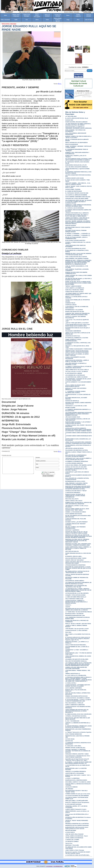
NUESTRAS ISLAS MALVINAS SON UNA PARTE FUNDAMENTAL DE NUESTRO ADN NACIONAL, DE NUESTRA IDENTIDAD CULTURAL (78, 488)
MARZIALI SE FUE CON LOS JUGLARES (76, 467)
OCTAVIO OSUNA (70, 739)
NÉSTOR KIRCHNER (71, 830)
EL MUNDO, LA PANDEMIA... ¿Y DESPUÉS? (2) (78, 234)
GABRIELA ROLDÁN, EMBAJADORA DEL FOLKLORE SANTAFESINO (76, 668)
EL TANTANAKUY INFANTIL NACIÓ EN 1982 (77, 193)
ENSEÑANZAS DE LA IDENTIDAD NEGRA (76, 780)
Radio (16, 20)
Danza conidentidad (47, 15)
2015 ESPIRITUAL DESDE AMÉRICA (75, 581)
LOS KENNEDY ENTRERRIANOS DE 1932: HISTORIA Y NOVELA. (76, 469)
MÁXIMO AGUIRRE (70, 408)
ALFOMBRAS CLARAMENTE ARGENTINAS (77, 461)
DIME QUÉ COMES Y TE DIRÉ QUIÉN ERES (77, 801)
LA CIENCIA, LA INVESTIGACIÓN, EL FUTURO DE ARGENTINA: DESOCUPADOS (78, 367)
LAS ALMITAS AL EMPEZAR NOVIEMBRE (76, 195)
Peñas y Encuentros (5, 20)
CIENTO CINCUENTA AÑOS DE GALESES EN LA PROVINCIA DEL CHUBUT (78, 563)
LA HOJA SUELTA (70, 832)
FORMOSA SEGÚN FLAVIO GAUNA (75, 178)
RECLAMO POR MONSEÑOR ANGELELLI (76, 661)
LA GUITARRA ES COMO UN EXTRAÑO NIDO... (78, 855)
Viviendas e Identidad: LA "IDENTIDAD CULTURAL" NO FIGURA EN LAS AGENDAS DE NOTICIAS (78, 751)
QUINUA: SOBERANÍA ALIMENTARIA (75, 705)
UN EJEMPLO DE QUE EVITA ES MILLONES (77, 659)
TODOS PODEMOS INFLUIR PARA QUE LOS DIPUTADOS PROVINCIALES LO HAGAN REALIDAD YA (77, 711)
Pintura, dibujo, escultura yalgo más (58, 20)
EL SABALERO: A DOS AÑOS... (74, 746)
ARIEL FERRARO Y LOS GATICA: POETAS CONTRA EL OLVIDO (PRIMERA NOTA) (76, 484)
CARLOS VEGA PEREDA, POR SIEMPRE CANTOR (78, 465)
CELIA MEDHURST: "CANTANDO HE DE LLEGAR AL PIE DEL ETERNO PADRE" (78, 380)
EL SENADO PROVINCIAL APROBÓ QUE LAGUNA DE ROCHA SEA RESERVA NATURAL (78, 727)
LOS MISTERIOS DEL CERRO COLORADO (76, 377)
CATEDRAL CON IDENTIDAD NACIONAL (76, 716)
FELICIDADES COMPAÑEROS (73, 331)
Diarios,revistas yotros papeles (37, 15)
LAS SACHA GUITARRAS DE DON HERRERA (77, 796)
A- (61, 84)
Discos (68, 15)
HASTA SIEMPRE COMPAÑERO (74, 688)
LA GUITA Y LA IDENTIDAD (72, 778)
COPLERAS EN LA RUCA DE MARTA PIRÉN (77, 199)
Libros (37, 20)
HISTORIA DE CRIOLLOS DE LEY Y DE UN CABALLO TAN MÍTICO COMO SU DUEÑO (76, 533)
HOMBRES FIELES (70, 303)
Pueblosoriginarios (78, 15)
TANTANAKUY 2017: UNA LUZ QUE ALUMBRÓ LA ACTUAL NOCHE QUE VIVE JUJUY (78, 459)
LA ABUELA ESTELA (71, 683)
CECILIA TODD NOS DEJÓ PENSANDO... (76, 645)
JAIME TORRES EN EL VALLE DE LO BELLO (77, 370)
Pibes (78, 20)
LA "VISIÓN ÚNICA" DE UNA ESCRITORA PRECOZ (79, 612)
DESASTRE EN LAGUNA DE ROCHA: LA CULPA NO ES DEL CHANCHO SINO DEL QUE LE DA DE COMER (78, 568)
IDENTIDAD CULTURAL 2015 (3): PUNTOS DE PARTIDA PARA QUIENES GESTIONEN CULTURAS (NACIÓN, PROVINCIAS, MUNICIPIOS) (79, 536)
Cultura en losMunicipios (27, 15)
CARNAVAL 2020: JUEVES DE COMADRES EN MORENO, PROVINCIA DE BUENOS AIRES (77, 314)
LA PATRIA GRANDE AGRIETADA (74, 463)
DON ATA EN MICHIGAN (72, 144)
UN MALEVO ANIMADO (71, 787)
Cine (27, 20)
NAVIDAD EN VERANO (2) (72, 401)
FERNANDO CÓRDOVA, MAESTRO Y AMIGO (77, 754)
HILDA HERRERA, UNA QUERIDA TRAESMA (77, 259)
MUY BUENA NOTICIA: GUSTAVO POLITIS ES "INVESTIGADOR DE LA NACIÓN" (77, 572)
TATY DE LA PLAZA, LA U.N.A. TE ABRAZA (77, 372)
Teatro (47, 20)
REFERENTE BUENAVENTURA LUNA (75, 616)
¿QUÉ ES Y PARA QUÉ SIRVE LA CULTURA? (77, 323)
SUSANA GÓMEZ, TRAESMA (73, 189)
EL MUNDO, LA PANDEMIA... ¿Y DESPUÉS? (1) (78, 235)
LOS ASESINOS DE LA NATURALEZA (75, 375)
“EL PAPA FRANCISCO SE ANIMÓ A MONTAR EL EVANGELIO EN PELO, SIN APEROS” (78, 124)
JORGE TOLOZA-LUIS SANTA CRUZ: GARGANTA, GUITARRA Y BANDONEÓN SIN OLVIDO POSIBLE (78, 443)
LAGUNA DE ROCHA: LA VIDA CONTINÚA (76, 630)
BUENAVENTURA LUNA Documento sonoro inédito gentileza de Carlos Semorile (77, 828)
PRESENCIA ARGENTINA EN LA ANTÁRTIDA (77, 824)
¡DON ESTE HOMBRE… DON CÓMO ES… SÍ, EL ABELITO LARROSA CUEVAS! (78, 184)
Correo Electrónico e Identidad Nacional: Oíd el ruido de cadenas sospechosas (78, 756)
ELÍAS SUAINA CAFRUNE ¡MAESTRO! (75, 240)
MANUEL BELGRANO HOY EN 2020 (75, 312)
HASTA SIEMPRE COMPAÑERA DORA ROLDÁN (78, 197)
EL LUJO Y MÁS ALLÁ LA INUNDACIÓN (76, 675)
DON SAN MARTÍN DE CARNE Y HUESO (76, 558)
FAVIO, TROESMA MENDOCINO (74, 734)
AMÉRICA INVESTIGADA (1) (73, 674)
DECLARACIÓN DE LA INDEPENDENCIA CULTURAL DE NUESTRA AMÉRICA (76, 456)
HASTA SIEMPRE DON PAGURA (74, 514)
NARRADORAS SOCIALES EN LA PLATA (76, 165)
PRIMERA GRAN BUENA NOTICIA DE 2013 (76, 696)
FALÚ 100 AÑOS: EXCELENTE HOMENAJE (77, 167)
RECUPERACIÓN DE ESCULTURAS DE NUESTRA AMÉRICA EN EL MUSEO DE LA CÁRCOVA (78, 609)
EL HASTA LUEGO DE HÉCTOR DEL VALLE (77, 118)
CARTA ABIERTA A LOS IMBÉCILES (75, 288)
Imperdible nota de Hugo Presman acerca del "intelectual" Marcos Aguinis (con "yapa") (77, 760)
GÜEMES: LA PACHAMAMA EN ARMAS (76, 512)
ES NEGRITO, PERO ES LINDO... (74, 556)
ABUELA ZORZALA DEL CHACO (74, 501)
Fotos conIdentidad (89, 15)
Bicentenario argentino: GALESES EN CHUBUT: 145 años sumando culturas (78, 853)
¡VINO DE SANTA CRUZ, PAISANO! (74, 834)
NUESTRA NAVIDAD (71, 226)
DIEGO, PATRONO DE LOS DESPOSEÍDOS (76, 143)
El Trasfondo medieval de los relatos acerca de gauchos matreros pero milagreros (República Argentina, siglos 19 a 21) (78, 639)
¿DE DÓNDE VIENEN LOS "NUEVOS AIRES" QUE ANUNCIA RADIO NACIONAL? (78, 294)
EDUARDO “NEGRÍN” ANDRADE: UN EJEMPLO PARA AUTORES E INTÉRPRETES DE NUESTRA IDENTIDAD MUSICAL (78, 222)
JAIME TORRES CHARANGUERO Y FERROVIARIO (79, 349)
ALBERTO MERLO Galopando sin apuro (76, 809)
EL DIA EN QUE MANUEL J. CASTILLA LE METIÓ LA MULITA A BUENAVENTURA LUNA (78, 700)
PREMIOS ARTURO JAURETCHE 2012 (75, 748)
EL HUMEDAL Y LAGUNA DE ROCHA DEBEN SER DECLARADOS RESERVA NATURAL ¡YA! (78, 763)
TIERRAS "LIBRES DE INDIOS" (73, 286)
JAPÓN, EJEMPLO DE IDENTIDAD (74, 838)
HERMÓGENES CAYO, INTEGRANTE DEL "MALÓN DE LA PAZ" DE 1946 (76, 586)
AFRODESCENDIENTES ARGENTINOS (75, 565)
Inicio (5, 15)
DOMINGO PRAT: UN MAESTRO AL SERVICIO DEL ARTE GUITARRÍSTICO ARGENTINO (79, 503)
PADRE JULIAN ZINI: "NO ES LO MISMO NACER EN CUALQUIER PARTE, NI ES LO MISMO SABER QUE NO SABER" (78, 283)
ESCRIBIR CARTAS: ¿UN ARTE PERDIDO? (77, 522)
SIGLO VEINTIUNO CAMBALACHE (74, 599)
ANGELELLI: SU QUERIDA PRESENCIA (76, 772)
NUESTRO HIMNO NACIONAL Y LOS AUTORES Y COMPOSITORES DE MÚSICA (78, 423)
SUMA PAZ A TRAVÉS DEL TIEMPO (75, 290)
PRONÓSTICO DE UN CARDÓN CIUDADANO (77, 826)
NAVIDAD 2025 (69, 120)
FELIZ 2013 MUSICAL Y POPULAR (74, 703)
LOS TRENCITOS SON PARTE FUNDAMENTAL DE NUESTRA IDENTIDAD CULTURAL (78, 583)
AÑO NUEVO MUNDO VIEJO (73, 417)
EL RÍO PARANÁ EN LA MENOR (74, 373)
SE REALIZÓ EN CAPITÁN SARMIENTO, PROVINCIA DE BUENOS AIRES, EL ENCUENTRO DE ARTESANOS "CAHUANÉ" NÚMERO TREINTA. (78, 430)
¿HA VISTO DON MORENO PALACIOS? (76, 249)
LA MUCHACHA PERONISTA (73, 493)
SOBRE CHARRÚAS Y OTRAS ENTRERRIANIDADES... (73, 340)
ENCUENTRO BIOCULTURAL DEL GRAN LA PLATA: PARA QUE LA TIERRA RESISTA (77, 215)
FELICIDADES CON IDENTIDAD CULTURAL (77, 450)
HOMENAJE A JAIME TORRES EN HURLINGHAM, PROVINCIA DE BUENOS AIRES (78, 206)
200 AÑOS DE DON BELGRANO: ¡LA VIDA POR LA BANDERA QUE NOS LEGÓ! (78, 279)
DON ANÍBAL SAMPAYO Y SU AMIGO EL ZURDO (78, 782)
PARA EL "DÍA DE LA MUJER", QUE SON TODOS (78, 624)
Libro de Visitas (89, 20)
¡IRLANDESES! (69, 789)
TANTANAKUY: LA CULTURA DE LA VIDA (76, 406)
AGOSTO (68, 607)
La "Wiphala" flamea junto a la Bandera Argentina (78, 732)
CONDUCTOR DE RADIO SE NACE (74, 292)
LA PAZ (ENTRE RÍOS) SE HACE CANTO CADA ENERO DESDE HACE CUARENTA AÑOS (78, 325)
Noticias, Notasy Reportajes (16, 15)
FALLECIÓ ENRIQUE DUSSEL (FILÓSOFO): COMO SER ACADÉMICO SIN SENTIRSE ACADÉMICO (78, 159)
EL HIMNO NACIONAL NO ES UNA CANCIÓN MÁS (78, 714)
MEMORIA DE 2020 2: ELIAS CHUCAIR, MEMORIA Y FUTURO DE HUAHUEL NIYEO (78, 254)
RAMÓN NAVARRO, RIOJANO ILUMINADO (76, 122)
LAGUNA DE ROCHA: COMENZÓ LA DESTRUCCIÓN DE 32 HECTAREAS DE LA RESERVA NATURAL (76, 602)
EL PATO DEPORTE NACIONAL (74, 804)
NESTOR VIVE (69, 741)
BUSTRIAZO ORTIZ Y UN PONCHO (74, 614)
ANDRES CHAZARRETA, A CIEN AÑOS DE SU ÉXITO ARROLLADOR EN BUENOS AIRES (77, 219)
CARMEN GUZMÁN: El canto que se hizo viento (78, 794)
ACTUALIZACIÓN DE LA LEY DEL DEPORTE (77, 593)
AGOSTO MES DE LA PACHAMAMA (75, 773)
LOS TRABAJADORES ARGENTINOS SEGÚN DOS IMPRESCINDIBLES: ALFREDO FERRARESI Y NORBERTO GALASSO (78, 414)
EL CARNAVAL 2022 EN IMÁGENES (75, 208)
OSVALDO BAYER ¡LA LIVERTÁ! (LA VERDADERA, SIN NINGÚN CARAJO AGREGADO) (78, 128)
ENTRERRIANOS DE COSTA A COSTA (75, 481)
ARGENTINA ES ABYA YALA (73, 336)
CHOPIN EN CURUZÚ (71, 305)
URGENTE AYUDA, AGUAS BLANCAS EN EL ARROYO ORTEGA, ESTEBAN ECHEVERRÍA (77, 352)
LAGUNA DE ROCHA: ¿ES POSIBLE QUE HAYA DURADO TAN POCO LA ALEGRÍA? (78, 686)
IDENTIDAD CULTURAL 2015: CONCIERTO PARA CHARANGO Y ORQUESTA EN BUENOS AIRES (78, 545)
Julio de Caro (69, 843)
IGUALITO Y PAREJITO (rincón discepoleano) (77, 802)
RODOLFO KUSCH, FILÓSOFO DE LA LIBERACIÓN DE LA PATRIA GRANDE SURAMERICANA (75, 496)
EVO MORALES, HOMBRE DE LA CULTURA (77, 338)
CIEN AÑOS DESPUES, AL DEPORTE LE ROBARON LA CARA (76, 364)
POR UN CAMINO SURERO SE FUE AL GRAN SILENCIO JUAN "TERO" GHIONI (77, 509)
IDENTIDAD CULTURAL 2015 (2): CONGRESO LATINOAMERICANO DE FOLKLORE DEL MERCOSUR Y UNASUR (77, 541)
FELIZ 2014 (68, 632)
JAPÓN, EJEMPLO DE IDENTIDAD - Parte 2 (77, 836)
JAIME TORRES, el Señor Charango (75, 850)
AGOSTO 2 (68, 605)
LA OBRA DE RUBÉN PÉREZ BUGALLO (76, 597)
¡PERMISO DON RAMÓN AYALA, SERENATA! (77, 213)
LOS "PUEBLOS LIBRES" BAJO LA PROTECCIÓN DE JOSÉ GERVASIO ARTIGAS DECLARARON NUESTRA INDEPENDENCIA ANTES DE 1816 (78, 664)
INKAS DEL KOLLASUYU (72, 499)
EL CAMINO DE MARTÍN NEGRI (74, 191)
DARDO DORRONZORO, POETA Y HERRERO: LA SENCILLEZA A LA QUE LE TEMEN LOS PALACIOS (78, 548)
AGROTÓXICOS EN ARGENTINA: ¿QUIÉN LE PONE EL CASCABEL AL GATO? (77, 361)
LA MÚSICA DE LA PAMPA (72, 840)
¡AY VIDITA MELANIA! (71, 116)
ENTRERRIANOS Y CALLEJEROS (74, 310)
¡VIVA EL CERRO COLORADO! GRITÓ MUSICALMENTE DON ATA (75, 386)
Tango (68, 20)
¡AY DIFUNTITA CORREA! (72, 842)
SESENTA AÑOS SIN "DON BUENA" (75, 560)
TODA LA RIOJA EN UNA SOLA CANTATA (76, 257)
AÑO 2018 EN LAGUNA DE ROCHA (74, 448)
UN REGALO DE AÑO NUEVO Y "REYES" (76, 491)
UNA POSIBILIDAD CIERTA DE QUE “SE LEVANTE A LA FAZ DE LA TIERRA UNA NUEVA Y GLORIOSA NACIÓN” (78, 202)
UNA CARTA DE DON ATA (72, 551)
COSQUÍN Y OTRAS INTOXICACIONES (75, 595)
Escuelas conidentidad (58, 15)
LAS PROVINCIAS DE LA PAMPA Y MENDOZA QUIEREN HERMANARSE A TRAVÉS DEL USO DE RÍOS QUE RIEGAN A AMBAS (78, 590)
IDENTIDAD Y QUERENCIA (72, 530)
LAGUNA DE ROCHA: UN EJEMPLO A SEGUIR (77, 698)
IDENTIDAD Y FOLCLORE (72, 845)
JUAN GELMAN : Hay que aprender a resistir (77, 629)
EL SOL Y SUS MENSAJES (72, 721)
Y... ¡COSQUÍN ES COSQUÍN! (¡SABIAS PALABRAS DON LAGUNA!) (75, 392)
